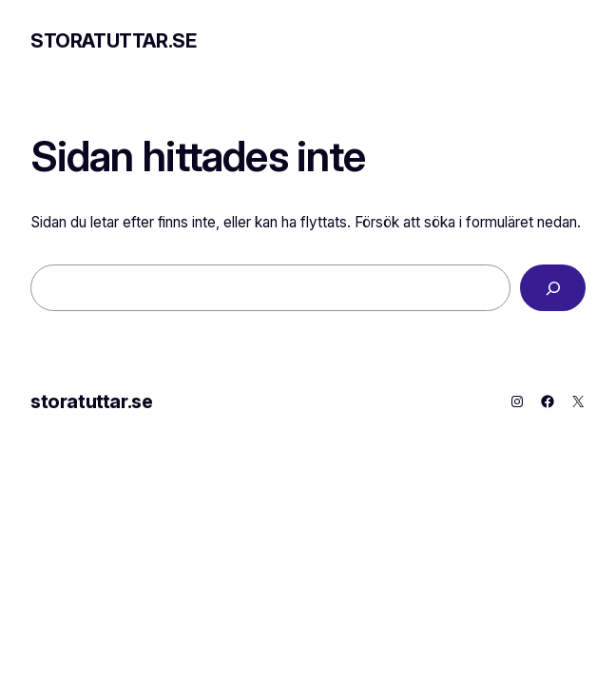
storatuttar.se (113, 41)
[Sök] (553, 288)
